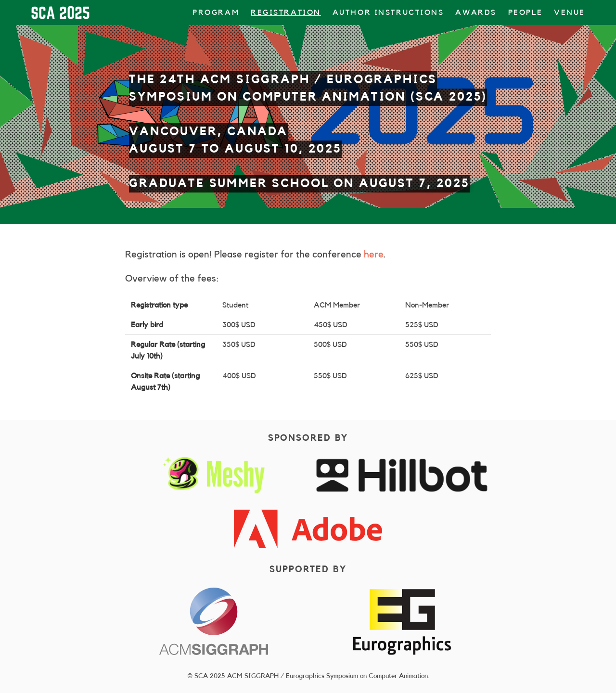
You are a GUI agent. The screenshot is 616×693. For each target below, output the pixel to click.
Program (216, 13)
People (525, 13)
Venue (570, 13)
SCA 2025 (60, 13)
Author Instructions (388, 13)
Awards (476, 13)
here (374, 255)
